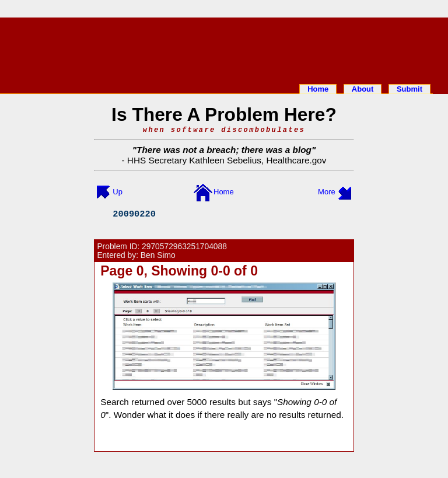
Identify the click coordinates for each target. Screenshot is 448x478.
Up (118, 192)
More (327, 192)
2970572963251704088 (184, 247)
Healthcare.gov (296, 160)
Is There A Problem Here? (224, 114)
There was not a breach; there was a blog (224, 150)
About (363, 89)
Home (318, 89)
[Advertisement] (224, 48)
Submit (409, 89)
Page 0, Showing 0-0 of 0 (179, 271)
